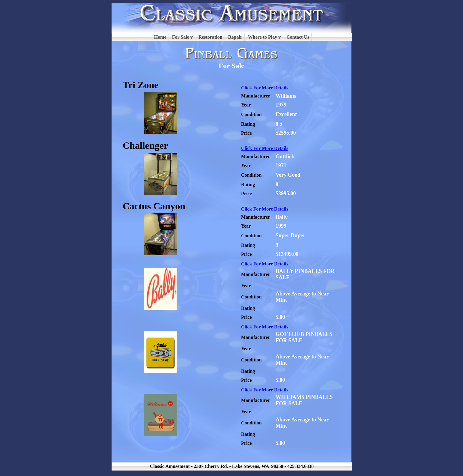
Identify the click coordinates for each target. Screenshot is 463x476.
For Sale (181, 37)
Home (160, 37)
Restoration (211, 37)
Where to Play (263, 37)
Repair (235, 37)
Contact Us (298, 37)
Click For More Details (265, 88)
